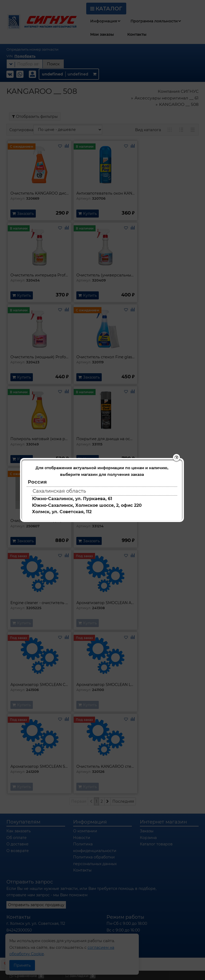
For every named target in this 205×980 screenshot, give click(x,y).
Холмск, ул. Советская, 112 (62, 512)
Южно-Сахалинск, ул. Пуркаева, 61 (72, 499)
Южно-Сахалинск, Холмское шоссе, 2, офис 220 (87, 505)
